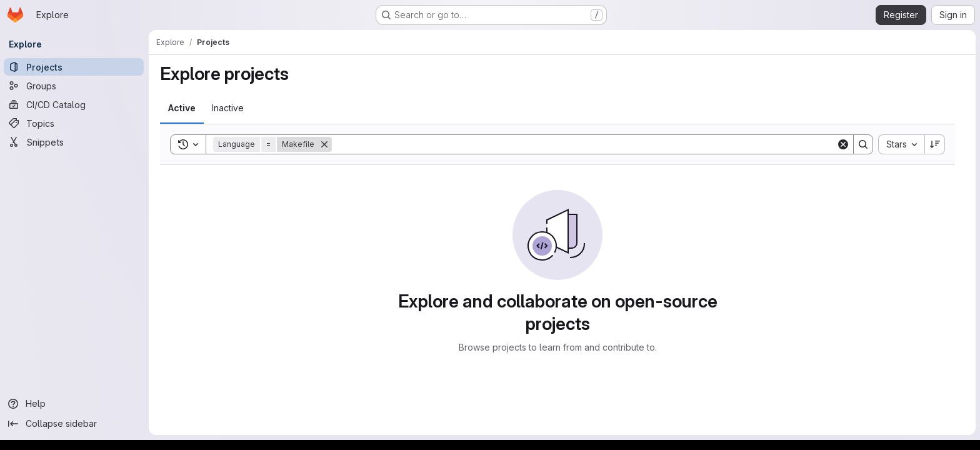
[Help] (75, 404)
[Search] (585, 144)
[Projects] (75, 67)
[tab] (182, 108)
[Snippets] (75, 142)
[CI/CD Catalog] (75, 104)
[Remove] (325, 144)
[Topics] (75, 123)
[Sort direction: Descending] (936, 144)
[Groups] (75, 86)
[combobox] (902, 144)
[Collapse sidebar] (75, 424)
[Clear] (844, 144)
